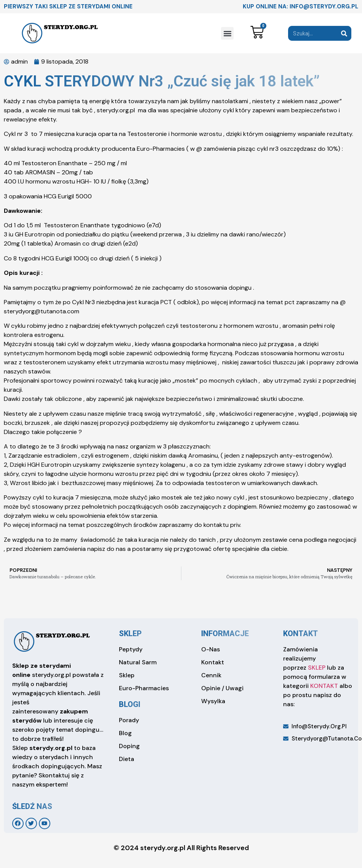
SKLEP (317, 668)
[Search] (344, 33)
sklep (130, 633)
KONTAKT (324, 686)
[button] (227, 33)
